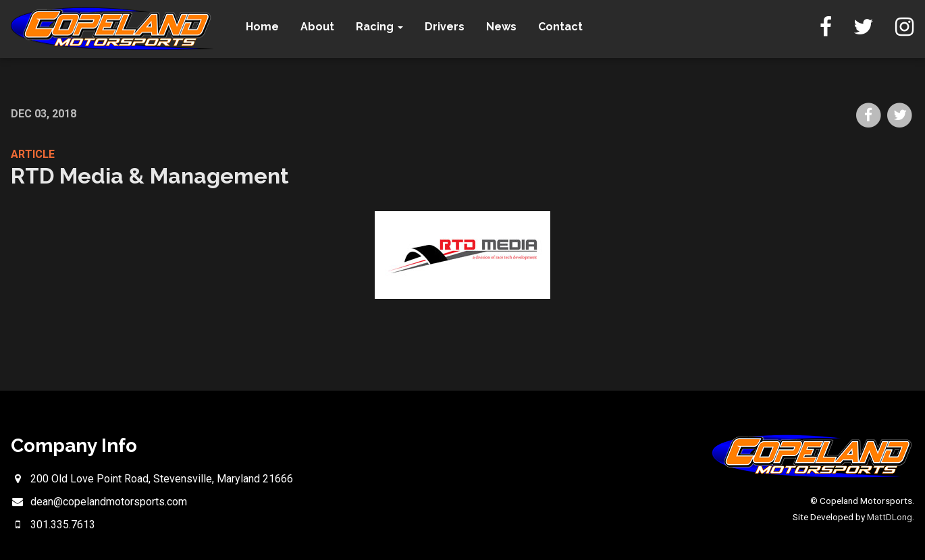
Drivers (445, 27)
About (317, 27)
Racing (379, 27)
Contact (560, 27)
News (501, 27)
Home (262, 27)
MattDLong (890, 517)
